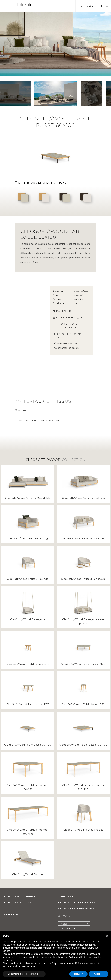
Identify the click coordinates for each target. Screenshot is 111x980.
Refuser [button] (78, 974)
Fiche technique (68, 318)
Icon (76, 303)
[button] (101, 6)
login (64, 916)
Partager (62, 311)
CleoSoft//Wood (81, 291)
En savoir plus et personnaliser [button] (24, 974)
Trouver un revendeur (72, 326)
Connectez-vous (63, 343)
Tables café (79, 295)
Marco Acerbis (80, 299)
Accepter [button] (99, 974)
